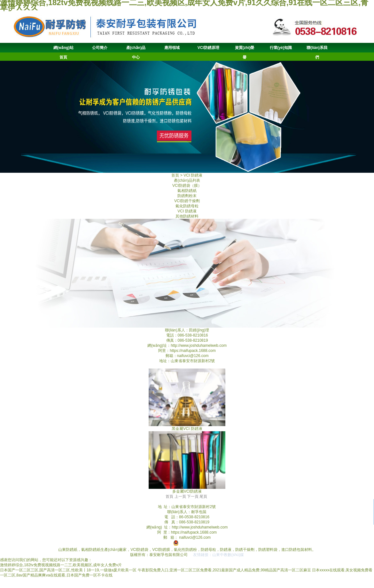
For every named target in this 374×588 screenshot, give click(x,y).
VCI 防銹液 (187, 211)
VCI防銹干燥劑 (187, 201)
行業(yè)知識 (281, 48)
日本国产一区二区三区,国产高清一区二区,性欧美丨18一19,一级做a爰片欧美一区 (68, 570)
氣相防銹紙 (187, 191)
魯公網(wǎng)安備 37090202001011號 (209, 544)
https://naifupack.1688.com (193, 351)
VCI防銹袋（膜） (187, 186)
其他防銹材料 (187, 216)
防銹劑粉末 (187, 196)
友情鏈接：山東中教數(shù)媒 (218, 555)
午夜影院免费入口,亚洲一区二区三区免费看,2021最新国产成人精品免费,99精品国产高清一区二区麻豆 (224, 570)
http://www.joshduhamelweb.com (199, 346)
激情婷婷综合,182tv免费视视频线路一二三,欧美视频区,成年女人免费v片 (61, 565)
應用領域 (172, 48)
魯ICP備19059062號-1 (148, 544)
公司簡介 (100, 48)
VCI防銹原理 (208, 48)
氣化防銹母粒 (187, 206)
